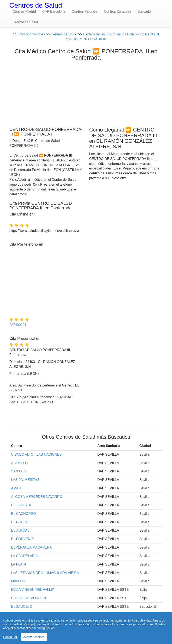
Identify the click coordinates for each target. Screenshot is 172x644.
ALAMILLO (19, 463)
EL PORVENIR (22, 539)
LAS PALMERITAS (25, 480)
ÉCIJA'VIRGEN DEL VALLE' (32, 590)
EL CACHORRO (24, 514)
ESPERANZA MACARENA (31, 547)
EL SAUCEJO (22, 607)
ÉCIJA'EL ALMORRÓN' (29, 598)
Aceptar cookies (34, 637)
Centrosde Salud (25, 22)
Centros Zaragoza (118, 12)
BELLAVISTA (21, 505)
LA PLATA (19, 564)
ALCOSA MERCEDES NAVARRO (37, 497)
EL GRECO (20, 522)
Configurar (11, 637)
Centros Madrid (24, 12)
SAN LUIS (19, 471)
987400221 (18, 325)
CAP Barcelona (54, 12)
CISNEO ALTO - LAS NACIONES (36, 454)
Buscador (145, 12)
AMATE (17, 488)
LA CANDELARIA (24, 556)
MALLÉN (18, 581)
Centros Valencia (85, 12)
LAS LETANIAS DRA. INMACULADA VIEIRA (45, 573)
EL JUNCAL (20, 530)
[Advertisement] (86, 93)
